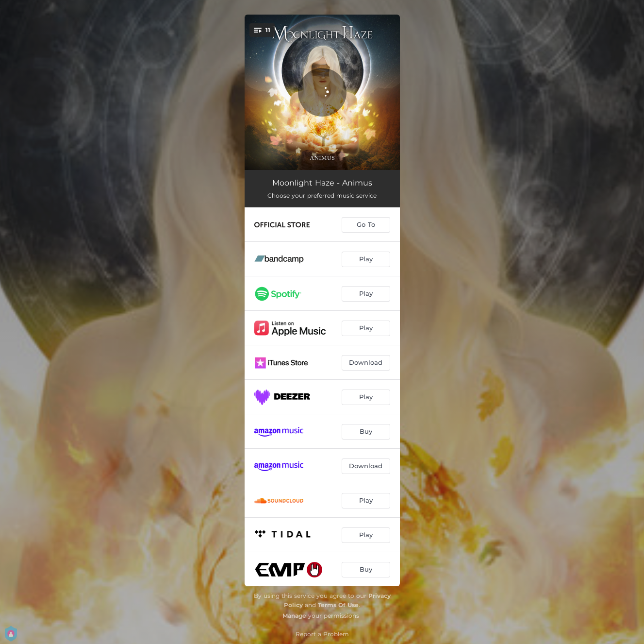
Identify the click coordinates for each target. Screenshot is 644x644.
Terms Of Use (338, 605)
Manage (294, 616)
